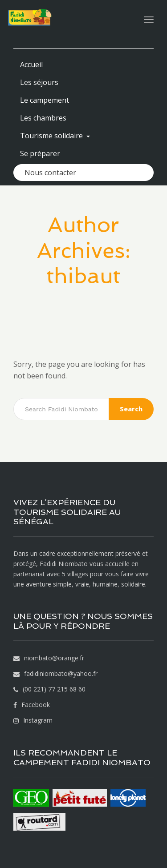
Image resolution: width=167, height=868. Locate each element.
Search (131, 409)
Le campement (45, 100)
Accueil (31, 64)
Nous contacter (50, 173)
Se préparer (40, 153)
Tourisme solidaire (55, 136)
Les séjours (39, 82)
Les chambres (43, 118)
